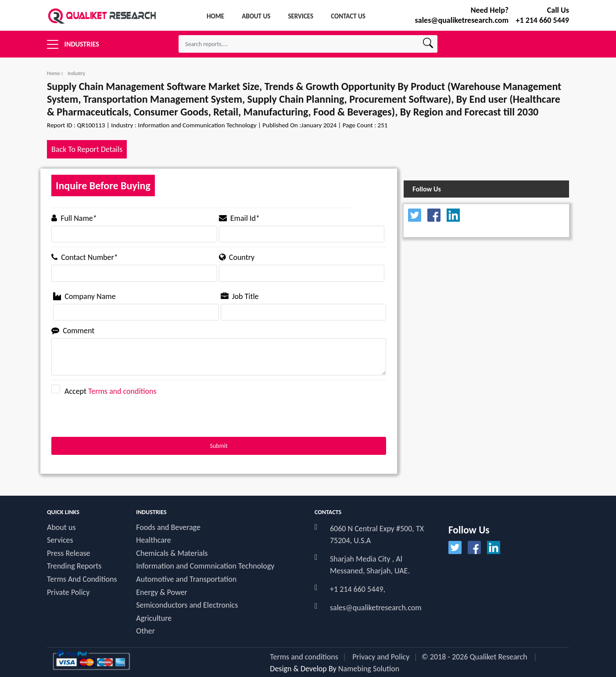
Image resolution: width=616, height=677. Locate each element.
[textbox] (308, 44)
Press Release (69, 553)
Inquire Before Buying (103, 185)
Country (237, 257)
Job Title (240, 296)
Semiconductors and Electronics (187, 605)
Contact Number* (85, 257)
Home (215, 16)
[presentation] (118, 420)
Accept (107, 390)
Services (60, 540)
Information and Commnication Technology (205, 566)
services (301, 16)
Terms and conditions (122, 391)
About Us (256, 16)
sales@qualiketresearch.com (376, 608)
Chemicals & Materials (172, 553)
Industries (73, 42)
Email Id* (239, 218)
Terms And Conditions (82, 579)
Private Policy (68, 592)
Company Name (84, 296)
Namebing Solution (369, 669)
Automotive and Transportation (186, 579)
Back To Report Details (87, 149)
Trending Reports (74, 566)
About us (61, 528)
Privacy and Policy (381, 657)
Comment (73, 331)
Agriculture (154, 618)
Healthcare (154, 540)
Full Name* (74, 218)
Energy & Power (162, 592)
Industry (76, 73)
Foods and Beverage (168, 528)
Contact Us (348, 16)
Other (145, 631)
